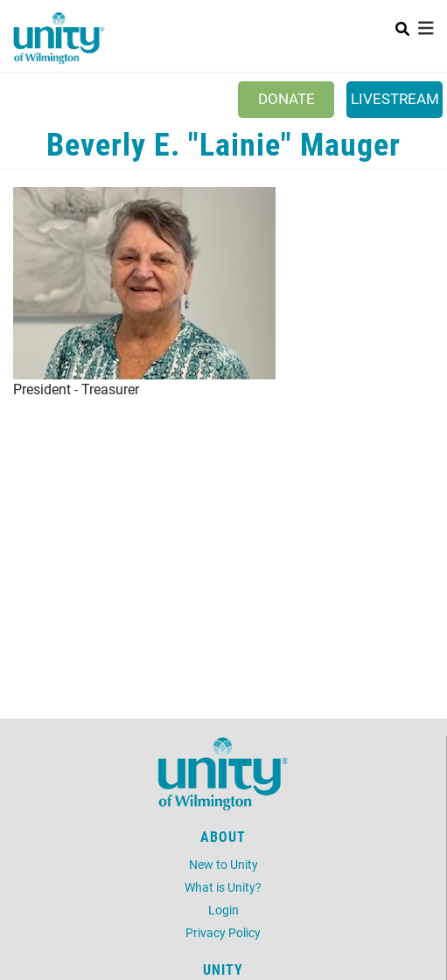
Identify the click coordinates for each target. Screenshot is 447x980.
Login (223, 910)
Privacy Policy (223, 932)
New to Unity (223, 864)
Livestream (395, 98)
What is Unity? (223, 887)
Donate (286, 98)
